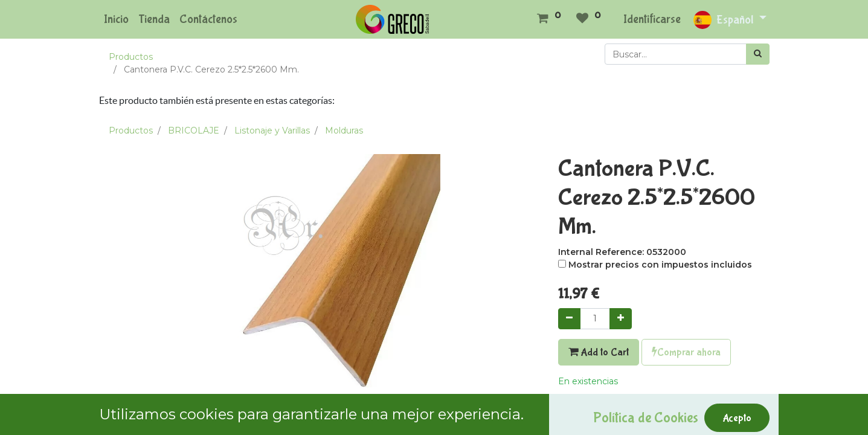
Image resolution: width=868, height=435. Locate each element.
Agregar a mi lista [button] (601, 408)
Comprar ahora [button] (686, 352)
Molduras (344, 130)
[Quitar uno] (569, 319)
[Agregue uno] (621, 319)
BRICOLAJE (194, 130)
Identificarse (652, 19)
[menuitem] (116, 19)
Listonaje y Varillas (272, 130)
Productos (131, 57)
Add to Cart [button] (599, 352)
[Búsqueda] (758, 54)
